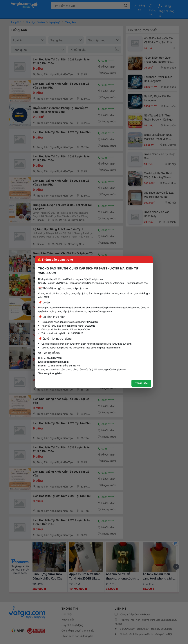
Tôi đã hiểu (141, 383)
